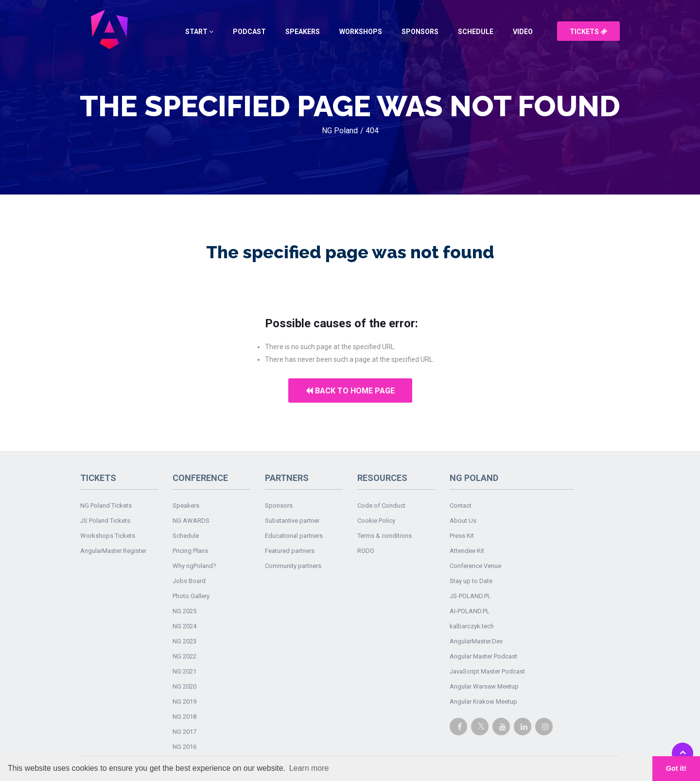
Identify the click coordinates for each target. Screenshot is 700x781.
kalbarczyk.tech (472, 626)
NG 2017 (184, 732)
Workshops (361, 32)
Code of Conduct (381, 506)
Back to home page (350, 391)
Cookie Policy (376, 521)
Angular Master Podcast (483, 656)
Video (523, 32)
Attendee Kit (467, 551)
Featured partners (290, 551)
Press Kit (462, 536)
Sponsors (420, 32)
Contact (461, 506)
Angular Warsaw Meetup (484, 686)
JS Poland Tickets (105, 521)
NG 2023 (184, 641)
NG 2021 (184, 671)
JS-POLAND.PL (470, 596)
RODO (366, 551)
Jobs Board (189, 581)
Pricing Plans (190, 551)
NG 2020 (184, 686)
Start (199, 32)
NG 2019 (184, 701)
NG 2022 (184, 656)
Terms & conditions (385, 536)
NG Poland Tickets (106, 506)
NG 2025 (184, 611)
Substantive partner (292, 521)
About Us (463, 521)
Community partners (293, 566)
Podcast (249, 32)
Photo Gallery (191, 596)
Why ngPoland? (194, 566)
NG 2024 (184, 626)
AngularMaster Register (113, 551)
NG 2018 (184, 717)
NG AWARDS (191, 521)
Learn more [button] (309, 768)
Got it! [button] (676, 768)
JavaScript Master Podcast (487, 671)
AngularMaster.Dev (476, 641)
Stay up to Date (471, 581)
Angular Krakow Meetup (483, 701)
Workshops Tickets (108, 536)
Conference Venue (475, 566)
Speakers (303, 32)
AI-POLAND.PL (470, 611)
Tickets (588, 32)
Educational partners (294, 536)
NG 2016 (184, 747)
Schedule (476, 32)
